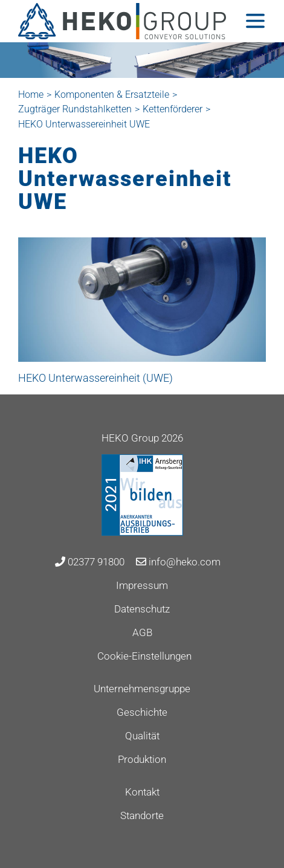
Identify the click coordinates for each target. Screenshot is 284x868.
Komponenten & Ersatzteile (112, 95)
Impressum (142, 585)
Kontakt (142, 792)
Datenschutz (142, 609)
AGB (142, 632)
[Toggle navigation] (255, 21)
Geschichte (142, 712)
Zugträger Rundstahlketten (75, 109)
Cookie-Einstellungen (144, 656)
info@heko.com (178, 562)
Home (31, 95)
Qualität (142, 736)
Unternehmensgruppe (142, 689)
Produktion (142, 759)
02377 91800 (90, 562)
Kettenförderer (173, 109)
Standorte (142, 815)
